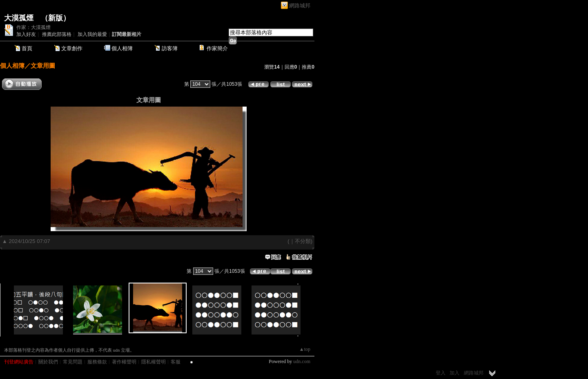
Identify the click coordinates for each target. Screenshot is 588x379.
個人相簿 (122, 48)
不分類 (303, 241)
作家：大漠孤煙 (33, 27)
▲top (305, 349)
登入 (441, 373)
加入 (454, 373)
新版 (56, 18)
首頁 (27, 48)
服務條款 (97, 362)
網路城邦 (300, 6)
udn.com (302, 361)
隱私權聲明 (154, 362)
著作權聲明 (124, 362)
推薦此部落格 (57, 34)
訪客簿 (170, 48)
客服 (176, 362)
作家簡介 (217, 48)
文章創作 (72, 48)
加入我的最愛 (92, 34)
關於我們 (48, 362)
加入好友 (26, 34)
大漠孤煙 (19, 18)
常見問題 (73, 362)
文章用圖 (43, 66)
